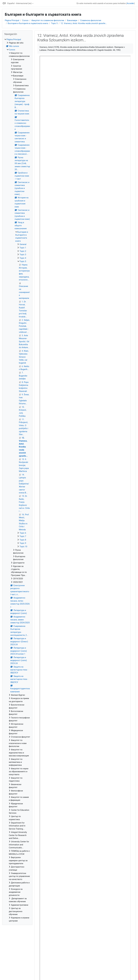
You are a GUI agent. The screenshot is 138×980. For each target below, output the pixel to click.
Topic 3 (23, 255)
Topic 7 (23, 536)
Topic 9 (23, 543)
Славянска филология (91, 20)
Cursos (25, 20)
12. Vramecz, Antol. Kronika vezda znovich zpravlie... (84, 23)
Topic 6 (23, 533)
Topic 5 (54, 23)
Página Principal (12, 20)
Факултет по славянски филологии (48, 20)
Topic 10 (23, 547)
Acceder (130, 3)
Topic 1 (23, 248)
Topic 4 (23, 258)
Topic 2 (23, 251)
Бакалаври (72, 20)
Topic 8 (23, 540)
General (23, 244)
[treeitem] (17, 480)
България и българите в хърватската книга (28, 23)
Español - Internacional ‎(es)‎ (19, 3)
